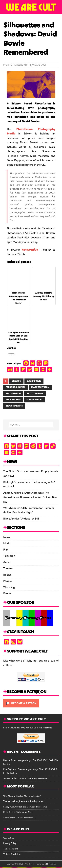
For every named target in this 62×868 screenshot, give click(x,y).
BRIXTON (16, 381)
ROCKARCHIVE (13, 400)
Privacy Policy (10, 843)
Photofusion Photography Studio (31, 131)
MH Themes (50, 864)
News (7, 537)
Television (9, 556)
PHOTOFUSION (13, 393)
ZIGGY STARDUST (14, 406)
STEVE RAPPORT (35, 400)
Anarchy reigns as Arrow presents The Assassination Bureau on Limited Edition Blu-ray (30, 497)
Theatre (8, 569)
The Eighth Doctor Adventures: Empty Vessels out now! (31, 474)
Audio (7, 562)
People (8, 581)
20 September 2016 (17, 65)
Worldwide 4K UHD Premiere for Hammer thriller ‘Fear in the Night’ (29, 510)
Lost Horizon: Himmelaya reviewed (31, 778)
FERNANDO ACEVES (16, 387)
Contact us (9, 838)
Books (7, 575)
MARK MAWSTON (40, 387)
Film (6, 550)
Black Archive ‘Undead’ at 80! (21, 519)
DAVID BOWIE (34, 381)
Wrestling (9, 587)
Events (7, 593)
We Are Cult (39, 65)
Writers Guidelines (12, 854)
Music (7, 543)
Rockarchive (30, 250)
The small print (10, 849)
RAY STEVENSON (35, 393)
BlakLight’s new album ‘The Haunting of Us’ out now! (29, 484)
